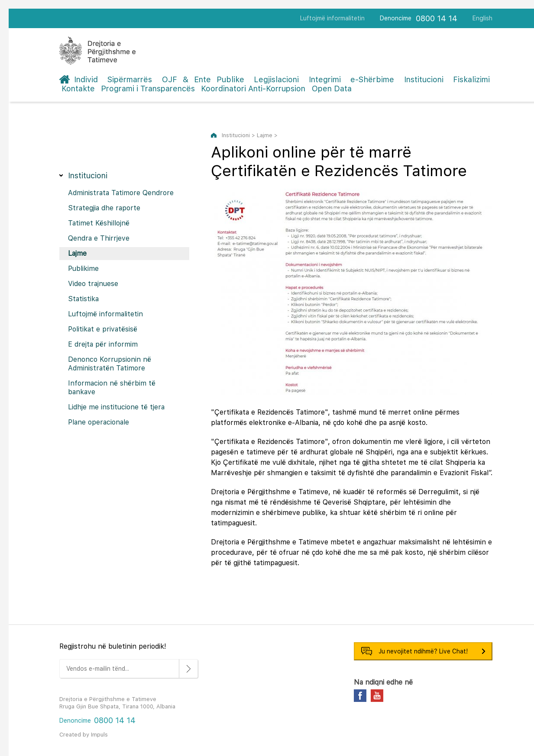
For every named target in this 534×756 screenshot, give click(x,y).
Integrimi (325, 79)
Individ (86, 79)
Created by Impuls (84, 735)
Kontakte (78, 88)
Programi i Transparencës (148, 88)
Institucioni (424, 79)
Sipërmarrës (130, 79)
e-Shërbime (372, 79)
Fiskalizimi (471, 79)
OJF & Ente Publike (203, 79)
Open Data (332, 88)
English (482, 18)
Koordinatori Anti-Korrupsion (253, 88)
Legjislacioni (276, 79)
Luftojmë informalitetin (332, 18)
